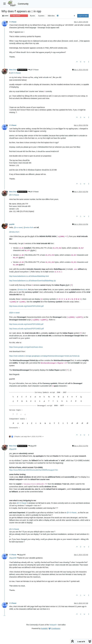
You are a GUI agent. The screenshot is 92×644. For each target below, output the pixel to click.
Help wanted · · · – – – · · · (19, 16)
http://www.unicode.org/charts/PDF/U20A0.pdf (26, 306)
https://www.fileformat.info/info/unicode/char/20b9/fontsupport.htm (34, 470)
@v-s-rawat (18, 227)
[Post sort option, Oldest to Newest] (74, 16)
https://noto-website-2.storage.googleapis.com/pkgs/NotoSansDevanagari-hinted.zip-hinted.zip (44, 356)
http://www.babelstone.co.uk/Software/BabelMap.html (29, 276)
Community (23, 4)
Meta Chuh (13, 70)
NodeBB (44, 628)
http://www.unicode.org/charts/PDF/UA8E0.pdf (26, 329)
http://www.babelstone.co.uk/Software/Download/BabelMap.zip (32, 281)
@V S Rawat (33, 70)
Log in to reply (83, 16)
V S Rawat (13, 22)
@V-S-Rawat (16, 73)
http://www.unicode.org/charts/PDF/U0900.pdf (26, 324)
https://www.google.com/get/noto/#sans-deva (26, 347)
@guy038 (32, 446)
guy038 (12, 224)
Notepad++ (54, 625)
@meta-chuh (28, 227)
